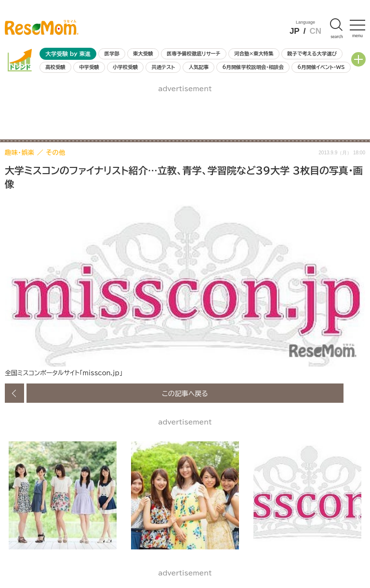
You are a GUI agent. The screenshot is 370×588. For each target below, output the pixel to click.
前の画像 (14, 393)
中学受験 (89, 67)
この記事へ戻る (185, 393)
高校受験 (55, 67)
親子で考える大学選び (312, 54)
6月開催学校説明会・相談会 (253, 67)
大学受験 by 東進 (68, 54)
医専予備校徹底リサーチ (194, 54)
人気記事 (199, 67)
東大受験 (143, 54)
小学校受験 (125, 67)
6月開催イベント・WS (321, 67)
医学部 (112, 54)
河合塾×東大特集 (254, 54)
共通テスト (163, 67)
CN (315, 31)
